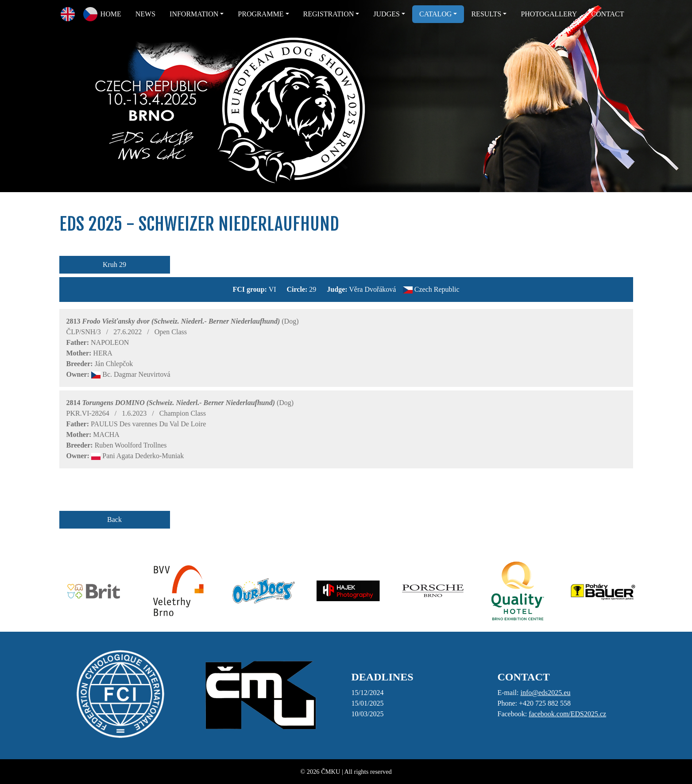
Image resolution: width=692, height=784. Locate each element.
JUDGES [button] (387, 14)
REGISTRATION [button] (329, 14)
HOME (111, 14)
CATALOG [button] (435, 14)
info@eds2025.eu (545, 693)
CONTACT (607, 14)
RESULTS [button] (486, 14)
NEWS (145, 14)
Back (114, 519)
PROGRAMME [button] (261, 14)
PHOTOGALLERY (549, 14)
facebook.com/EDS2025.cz (567, 714)
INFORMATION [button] (194, 14)
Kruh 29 (114, 265)
